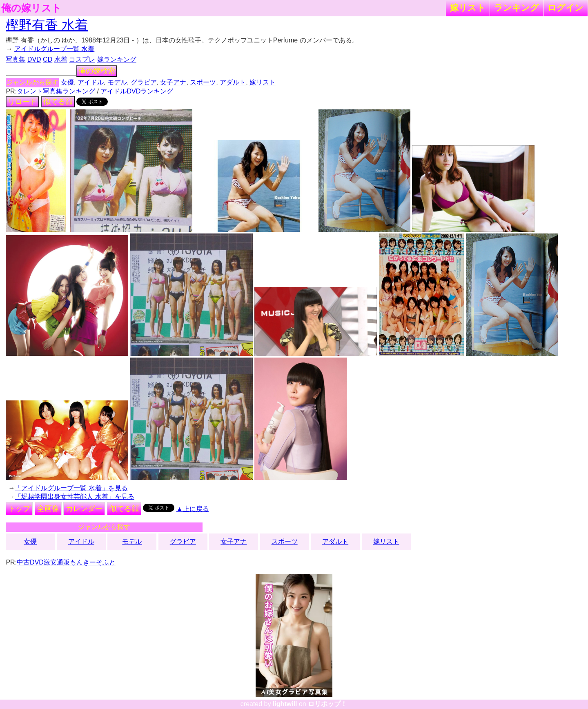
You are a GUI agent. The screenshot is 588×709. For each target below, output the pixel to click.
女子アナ (173, 82)
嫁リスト (468, 8)
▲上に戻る (193, 509)
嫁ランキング (117, 59)
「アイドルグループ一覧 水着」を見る (71, 488)
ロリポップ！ (327, 704)
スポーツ (203, 82)
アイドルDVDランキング (137, 91)
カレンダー (84, 509)
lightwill (285, 704)
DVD (34, 59)
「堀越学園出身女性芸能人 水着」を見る (74, 497)
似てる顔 (58, 102)
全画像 (48, 509)
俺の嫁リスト (31, 8)
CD (48, 59)
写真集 (16, 59)
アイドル (91, 82)
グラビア (144, 82)
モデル (117, 82)
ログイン (566, 8)
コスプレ (82, 59)
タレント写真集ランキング (56, 91)
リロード (22, 102)
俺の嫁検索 (97, 71)
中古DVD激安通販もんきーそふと (66, 562)
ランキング (517, 8)
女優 (67, 82)
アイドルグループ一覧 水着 (54, 49)
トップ (19, 509)
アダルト (233, 82)
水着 (61, 59)
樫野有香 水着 (47, 25)
